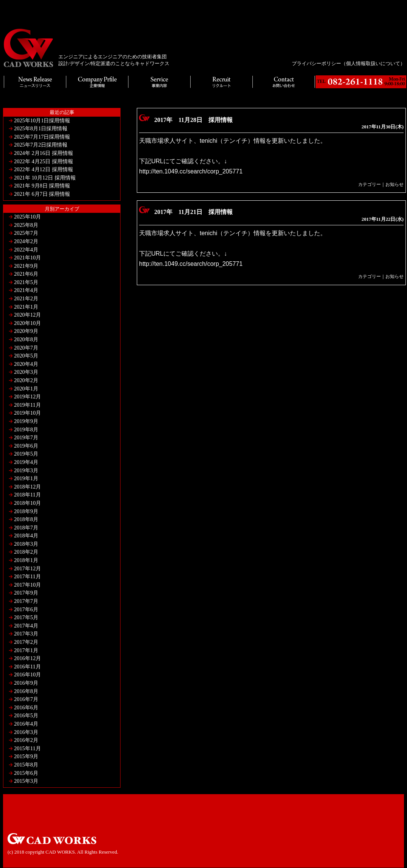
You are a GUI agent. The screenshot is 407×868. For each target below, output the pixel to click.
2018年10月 (27, 503)
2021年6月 (26, 274)
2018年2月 (26, 552)
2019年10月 (27, 413)
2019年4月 (26, 462)
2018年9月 (26, 511)
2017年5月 (26, 617)
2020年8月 (26, 339)
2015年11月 (27, 748)
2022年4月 (26, 250)
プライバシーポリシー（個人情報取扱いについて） (348, 63)
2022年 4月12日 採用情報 (44, 169)
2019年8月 (26, 429)
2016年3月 (26, 732)
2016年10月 (27, 674)
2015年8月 (26, 765)
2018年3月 (26, 544)
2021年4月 (26, 290)
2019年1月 (26, 478)
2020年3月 (26, 372)
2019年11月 (27, 405)
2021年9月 (26, 266)
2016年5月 (26, 715)
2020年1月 (26, 389)
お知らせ (394, 184)
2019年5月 (26, 454)
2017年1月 (26, 650)
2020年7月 (26, 348)
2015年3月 (26, 781)
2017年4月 (26, 626)
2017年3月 (26, 634)
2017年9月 (26, 593)
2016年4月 (26, 724)
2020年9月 (26, 331)
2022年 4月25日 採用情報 (44, 161)
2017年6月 (26, 609)
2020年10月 (27, 323)
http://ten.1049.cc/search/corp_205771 (191, 171)
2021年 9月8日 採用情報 (42, 186)
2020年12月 (27, 315)
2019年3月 (26, 470)
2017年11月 (27, 576)
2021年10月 (27, 258)
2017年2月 (26, 642)
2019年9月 (26, 421)
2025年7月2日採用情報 (41, 145)
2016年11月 (27, 667)
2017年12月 (27, 568)
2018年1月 (26, 560)
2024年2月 (26, 241)
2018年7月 (26, 528)
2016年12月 (27, 658)
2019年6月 (26, 446)
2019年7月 (26, 437)
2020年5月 (26, 356)
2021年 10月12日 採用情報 (45, 178)
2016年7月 (26, 699)
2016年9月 (26, 683)
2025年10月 (27, 217)
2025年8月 (26, 225)
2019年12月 (27, 397)
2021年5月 (26, 282)
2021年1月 (26, 307)
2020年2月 (26, 380)
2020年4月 (26, 364)
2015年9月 (26, 756)
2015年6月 (26, 773)
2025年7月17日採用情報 (42, 137)
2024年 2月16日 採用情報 (44, 153)
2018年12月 (27, 487)
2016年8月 (26, 691)
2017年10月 (27, 585)
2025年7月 (26, 233)
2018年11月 (27, 495)
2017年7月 (26, 601)
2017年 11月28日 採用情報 (193, 120)
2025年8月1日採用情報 (41, 128)
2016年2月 (26, 740)
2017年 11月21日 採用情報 (193, 212)
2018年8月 (26, 519)
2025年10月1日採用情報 (42, 120)
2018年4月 (26, 535)
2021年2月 (26, 298)
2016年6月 (26, 707)
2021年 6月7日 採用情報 (42, 194)
